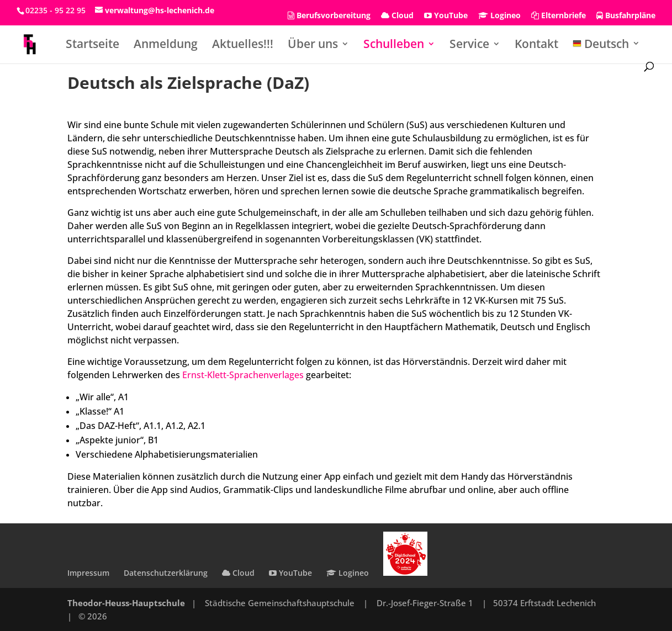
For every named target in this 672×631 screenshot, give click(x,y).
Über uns (313, 46)
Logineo (499, 16)
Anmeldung (166, 46)
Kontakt (536, 46)
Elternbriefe (559, 16)
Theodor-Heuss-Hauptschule (126, 603)
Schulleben (394, 46)
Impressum (88, 573)
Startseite (92, 46)
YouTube (446, 16)
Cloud (397, 16)
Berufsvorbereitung (329, 16)
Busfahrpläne (626, 16)
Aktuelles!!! (243, 46)
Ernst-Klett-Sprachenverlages (243, 375)
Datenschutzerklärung (166, 573)
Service (469, 46)
